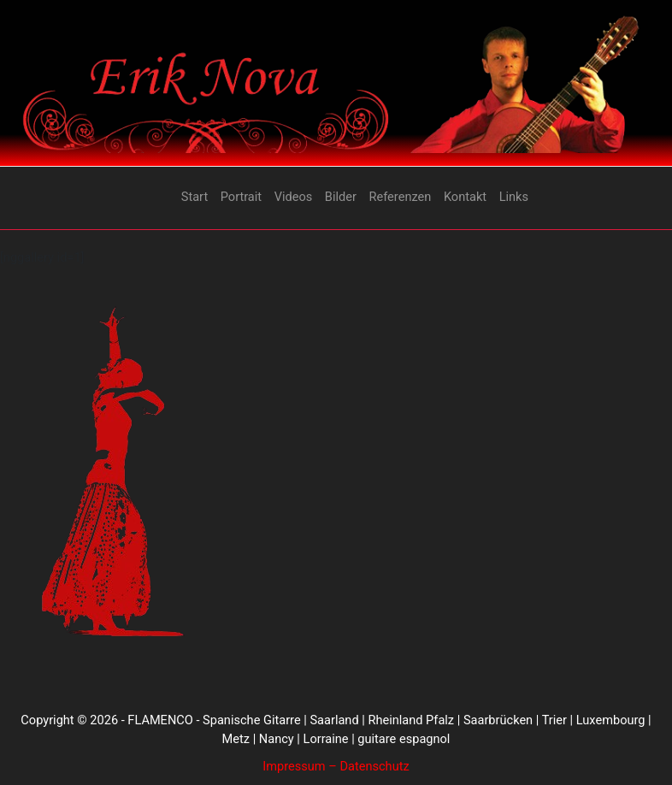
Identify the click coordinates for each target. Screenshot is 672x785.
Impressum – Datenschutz (336, 766)
